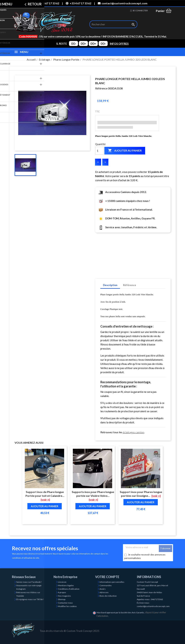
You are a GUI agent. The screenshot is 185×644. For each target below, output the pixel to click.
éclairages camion (133, 432)
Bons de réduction (108, 596)
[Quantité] (99, 151)
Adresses (104, 592)
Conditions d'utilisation (69, 589)
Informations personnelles (112, 582)
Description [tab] (110, 285)
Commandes (106, 585)
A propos (62, 592)
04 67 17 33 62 (48, 3)
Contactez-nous (65, 603)
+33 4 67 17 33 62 (78, 3)
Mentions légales (66, 585)
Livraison (62, 582)
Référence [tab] (130, 285)
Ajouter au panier (125, 151)
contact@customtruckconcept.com (123, 3)
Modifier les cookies (67, 606)
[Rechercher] (113, 24)
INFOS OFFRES (119, 44)
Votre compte (107, 577)
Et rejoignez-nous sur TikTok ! (30, 599)
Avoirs (103, 589)
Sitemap (62, 599)
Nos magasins (64, 596)
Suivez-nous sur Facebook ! (29, 582)
